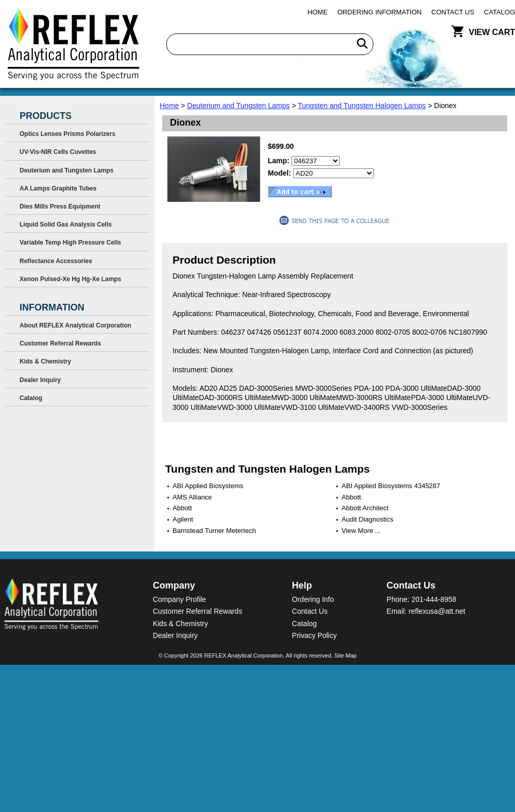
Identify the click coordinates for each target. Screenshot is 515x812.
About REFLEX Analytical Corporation (75, 325)
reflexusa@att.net (437, 611)
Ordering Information (380, 12)
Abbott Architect (365, 508)
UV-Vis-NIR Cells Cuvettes (58, 152)
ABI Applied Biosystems (208, 486)
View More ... (361, 531)
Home (317, 12)
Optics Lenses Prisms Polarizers (67, 134)
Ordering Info (313, 599)
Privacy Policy (314, 635)
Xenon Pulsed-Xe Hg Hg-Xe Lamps (70, 279)
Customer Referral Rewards (60, 343)
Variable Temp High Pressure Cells (70, 243)
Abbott (351, 497)
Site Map (345, 655)
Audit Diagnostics (367, 519)
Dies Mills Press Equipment (60, 206)
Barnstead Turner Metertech (214, 531)
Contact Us (453, 12)
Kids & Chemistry (45, 361)
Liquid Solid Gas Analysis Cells (66, 224)
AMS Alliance (192, 497)
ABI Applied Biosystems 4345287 (391, 486)
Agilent (183, 519)
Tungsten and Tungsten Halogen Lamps (362, 106)
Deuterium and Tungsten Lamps (238, 106)
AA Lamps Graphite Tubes (58, 188)
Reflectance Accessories (56, 261)
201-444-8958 (434, 599)
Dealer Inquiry (40, 380)
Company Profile (180, 599)
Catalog (500, 12)
